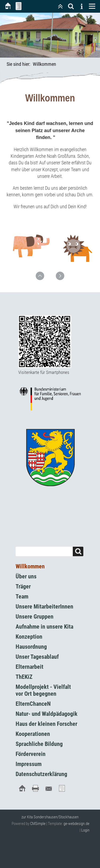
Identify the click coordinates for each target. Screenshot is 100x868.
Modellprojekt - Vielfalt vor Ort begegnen (43, 690)
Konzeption (29, 637)
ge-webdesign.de (76, 824)
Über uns (26, 576)
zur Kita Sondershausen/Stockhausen (50, 817)
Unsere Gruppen (35, 617)
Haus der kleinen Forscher (46, 724)
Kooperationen (33, 734)
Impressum (29, 764)
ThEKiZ (24, 677)
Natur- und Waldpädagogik (47, 714)
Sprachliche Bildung (39, 744)
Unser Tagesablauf (37, 657)
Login (85, 830)
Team (22, 597)
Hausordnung (31, 647)
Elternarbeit (29, 667)
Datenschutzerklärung (41, 774)
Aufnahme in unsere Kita (44, 627)
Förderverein (31, 754)
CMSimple (38, 824)
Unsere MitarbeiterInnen (44, 607)
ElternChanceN (33, 704)
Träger (23, 586)
